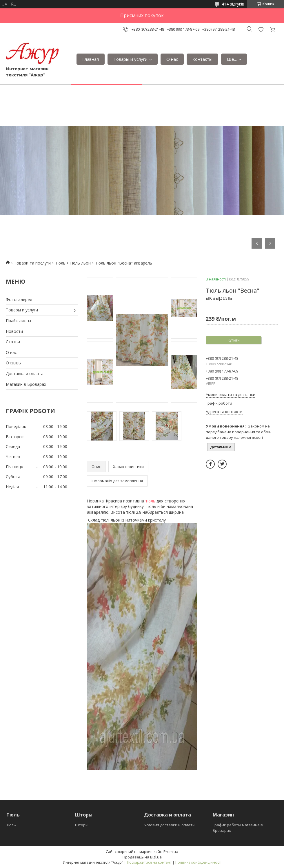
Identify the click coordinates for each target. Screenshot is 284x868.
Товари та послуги (32, 263)
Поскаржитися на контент (149, 862)
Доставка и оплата (25, 374)
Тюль (60, 263)
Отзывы (14, 363)
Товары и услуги (130, 59)
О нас (172, 59)
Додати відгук (261, 29)
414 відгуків (233, 4)
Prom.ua (171, 852)
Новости (14, 331)
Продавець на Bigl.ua (142, 857)
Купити (234, 340)
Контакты (202, 59)
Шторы (82, 825)
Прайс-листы (18, 321)
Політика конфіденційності (198, 862)
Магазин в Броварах (26, 384)
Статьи (13, 342)
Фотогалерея (19, 299)
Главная (91, 59)
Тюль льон (80, 263)
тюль (150, 501)
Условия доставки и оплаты (170, 825)
